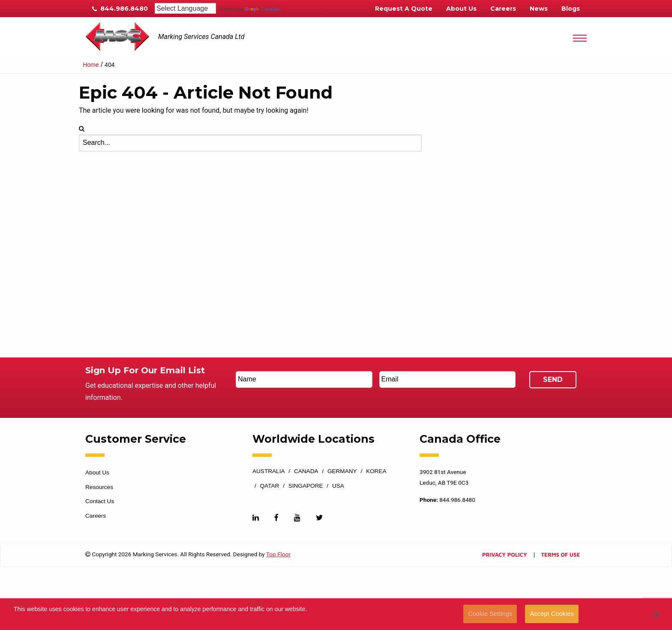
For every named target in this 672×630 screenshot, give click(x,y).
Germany (342, 471)
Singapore (306, 486)
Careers (503, 9)
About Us (461, 9)
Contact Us (100, 501)
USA (338, 486)
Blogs (571, 9)
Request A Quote (404, 9)
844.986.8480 (120, 9)
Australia (269, 471)
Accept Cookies (552, 614)
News (539, 9)
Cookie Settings (490, 614)
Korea (376, 471)
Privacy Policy (504, 555)
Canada (306, 471)
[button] (656, 614)
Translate (262, 9)
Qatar (270, 486)
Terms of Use (561, 555)
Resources (99, 487)
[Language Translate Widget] (185, 8)
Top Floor (278, 554)
